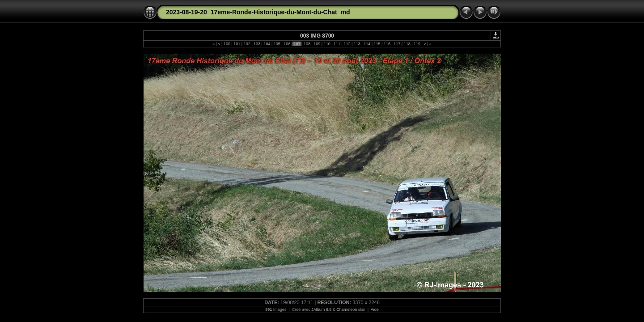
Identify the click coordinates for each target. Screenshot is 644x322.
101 (237, 44)
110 (327, 44)
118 (407, 44)
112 (347, 44)
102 (247, 44)
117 (397, 44)
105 (277, 44)
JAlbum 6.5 (321, 309)
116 (387, 44)
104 (267, 44)
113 (357, 44)
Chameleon (347, 309)
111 (337, 44)
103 (257, 44)
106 (287, 44)
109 (317, 44)
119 (417, 44)
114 (367, 44)
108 (307, 44)
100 (227, 44)
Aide (375, 309)
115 (377, 44)
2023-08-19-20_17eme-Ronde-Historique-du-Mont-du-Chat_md (258, 12)
